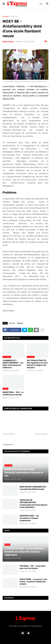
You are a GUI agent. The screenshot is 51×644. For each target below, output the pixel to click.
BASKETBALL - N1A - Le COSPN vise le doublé (13, 393)
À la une (14, 16)
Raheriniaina (8, 42)
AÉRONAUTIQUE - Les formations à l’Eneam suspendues (29, 518)
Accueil (6, 16)
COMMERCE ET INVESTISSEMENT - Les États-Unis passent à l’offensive (13, 364)
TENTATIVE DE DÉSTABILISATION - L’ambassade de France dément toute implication (33, 504)
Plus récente (9, 434)
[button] (4, 4)
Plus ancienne (41, 434)
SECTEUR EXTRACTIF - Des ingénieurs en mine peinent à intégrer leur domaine (37, 364)
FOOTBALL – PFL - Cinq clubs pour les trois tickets (33, 567)
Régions (20, 323)
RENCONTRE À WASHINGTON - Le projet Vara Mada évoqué (33, 488)
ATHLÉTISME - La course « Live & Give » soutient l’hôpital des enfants (33, 582)
